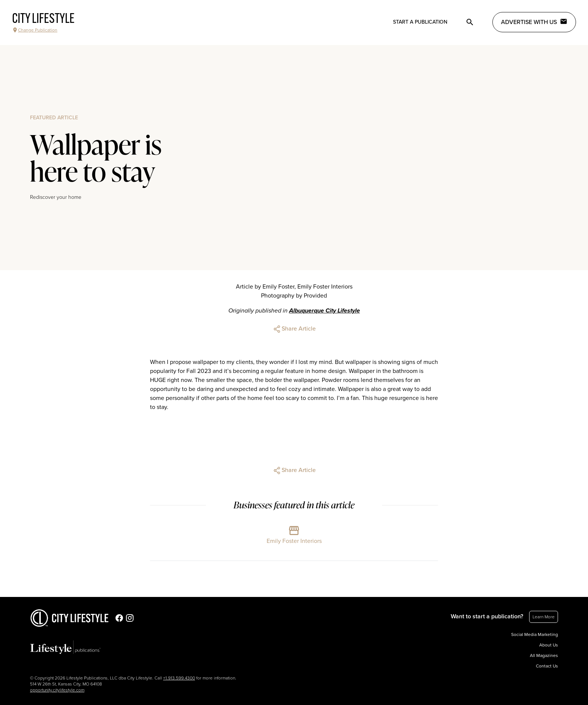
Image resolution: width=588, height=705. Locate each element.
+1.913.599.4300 (179, 678)
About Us (549, 645)
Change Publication (35, 30)
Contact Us (547, 666)
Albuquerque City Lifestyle (325, 311)
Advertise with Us (534, 22)
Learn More (544, 617)
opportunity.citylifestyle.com (57, 690)
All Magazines (544, 655)
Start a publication (420, 22)
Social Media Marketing (535, 634)
